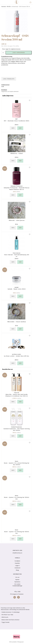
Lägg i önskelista (9, 79)
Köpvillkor (17, 563)
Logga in (17, 566)
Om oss (17, 577)
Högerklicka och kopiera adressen (10, 91)
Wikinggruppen (20, 642)
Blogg (17, 570)
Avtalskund (17, 568)
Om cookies (17, 584)
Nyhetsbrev (17, 582)
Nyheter (17, 580)
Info (13, 128)
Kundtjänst (17, 561)
